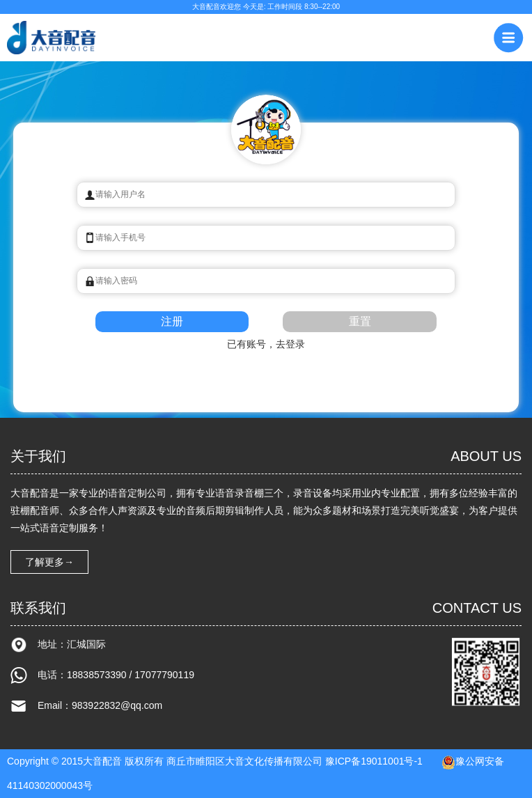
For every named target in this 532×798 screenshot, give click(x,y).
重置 (360, 321)
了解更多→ (49, 562)
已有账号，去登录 (266, 344)
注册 (172, 321)
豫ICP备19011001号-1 (374, 761)
